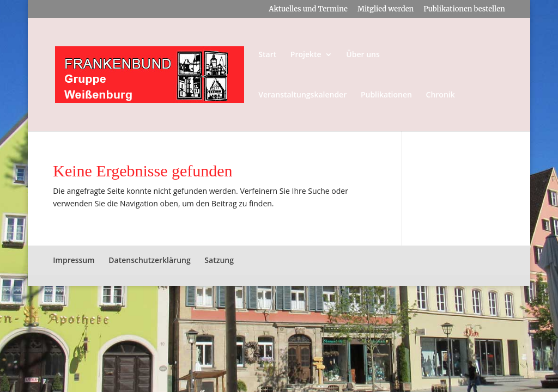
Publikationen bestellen (464, 10)
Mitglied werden (386, 10)
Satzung (219, 260)
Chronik (441, 95)
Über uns (363, 55)
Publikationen (386, 95)
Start (267, 55)
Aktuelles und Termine (308, 10)
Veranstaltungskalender (302, 95)
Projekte (306, 55)
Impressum (74, 260)
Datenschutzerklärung (149, 260)
